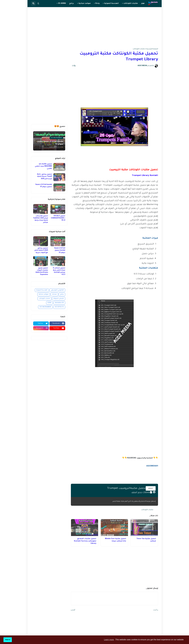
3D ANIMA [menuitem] (62, 3)
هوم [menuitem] (143, 3)
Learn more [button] (109, 640)
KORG (49, 303)
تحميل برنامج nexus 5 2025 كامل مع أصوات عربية (41, 250)
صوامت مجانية (44, 294)
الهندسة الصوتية (42, 290)
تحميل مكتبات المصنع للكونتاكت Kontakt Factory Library (85, 541)
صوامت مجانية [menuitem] (85, 3)
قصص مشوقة (59, 299)
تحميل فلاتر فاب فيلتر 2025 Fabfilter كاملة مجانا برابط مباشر (41, 219)
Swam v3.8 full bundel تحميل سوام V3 (44, 186)
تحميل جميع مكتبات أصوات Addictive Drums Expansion (42, 271)
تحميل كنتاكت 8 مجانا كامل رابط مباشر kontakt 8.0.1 (59, 271)
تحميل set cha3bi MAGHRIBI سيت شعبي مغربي (43, 166)
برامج (62, 294)
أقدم (74, 610)
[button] (38, 3)
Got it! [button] (8, 640)
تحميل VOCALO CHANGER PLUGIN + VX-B (58, 218)
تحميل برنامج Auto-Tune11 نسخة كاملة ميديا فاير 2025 (44, 177)
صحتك (54, 294)
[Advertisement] (95, 28)
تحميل (151, 488)
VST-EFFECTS (59, 307)
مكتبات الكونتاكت (139, 49)
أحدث (155, 610)
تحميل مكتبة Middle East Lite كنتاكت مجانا (116, 540)
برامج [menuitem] (72, 3)
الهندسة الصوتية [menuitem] (111, 3)
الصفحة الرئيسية (152, 49)
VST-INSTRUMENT (45, 307)
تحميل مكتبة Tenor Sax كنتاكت (146, 540)
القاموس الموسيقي (57, 290)
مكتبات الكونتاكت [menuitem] (131, 3)
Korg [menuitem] (97, 3)
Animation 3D (59, 303)
